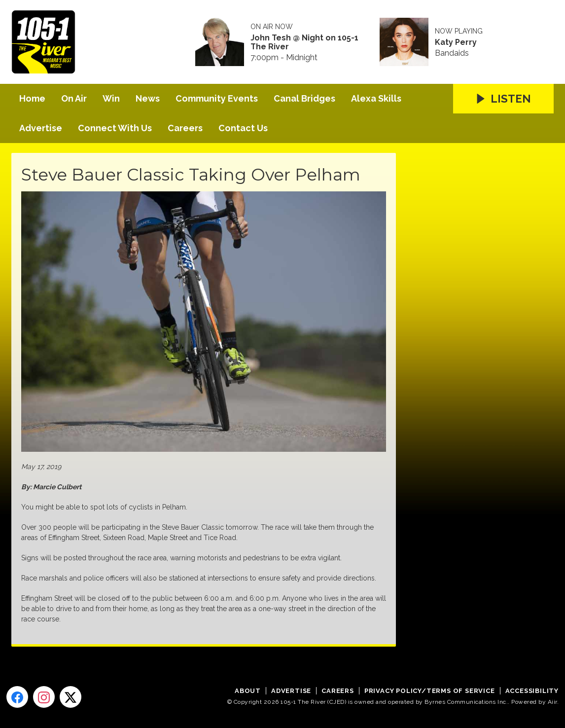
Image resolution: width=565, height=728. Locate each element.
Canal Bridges (304, 98)
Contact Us (243, 128)
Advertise (41, 128)
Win (111, 98)
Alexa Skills (376, 98)
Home (32, 98)
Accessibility (532, 691)
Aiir (552, 702)
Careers (185, 128)
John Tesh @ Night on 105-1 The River (304, 42)
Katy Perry (456, 42)
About (248, 691)
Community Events (217, 98)
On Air (74, 98)
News (148, 98)
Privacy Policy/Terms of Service (430, 691)
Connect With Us (115, 128)
